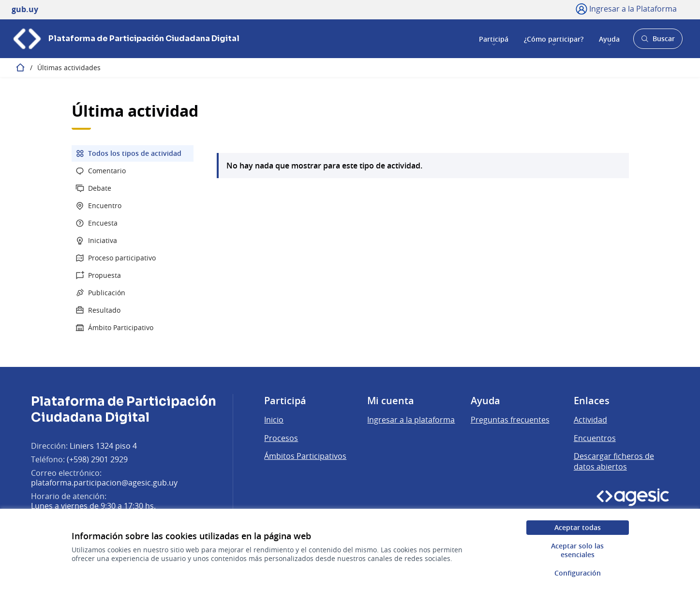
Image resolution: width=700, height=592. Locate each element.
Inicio (274, 420)
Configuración (578, 573)
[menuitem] (133, 153)
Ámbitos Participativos (305, 456)
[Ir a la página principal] (126, 39)
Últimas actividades (69, 68)
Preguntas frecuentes (510, 420)
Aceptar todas (578, 527)
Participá (494, 38)
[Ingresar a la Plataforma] (626, 9)
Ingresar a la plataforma (411, 420)
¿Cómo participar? (554, 38)
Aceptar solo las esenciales (577, 550)
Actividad (590, 420)
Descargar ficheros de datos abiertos (614, 461)
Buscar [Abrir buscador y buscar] (658, 41)
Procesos (281, 438)
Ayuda (609, 38)
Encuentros (595, 438)
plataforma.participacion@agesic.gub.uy (104, 483)
